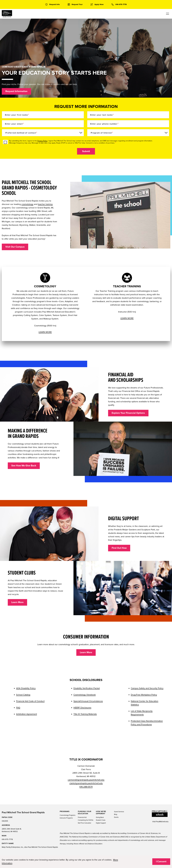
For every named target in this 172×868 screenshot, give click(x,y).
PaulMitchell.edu (162, 822)
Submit (86, 151)
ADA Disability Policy (26, 688)
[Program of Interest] (128, 133)
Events (116, 817)
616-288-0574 (86, 787)
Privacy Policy (42, 141)
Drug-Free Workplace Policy (144, 695)
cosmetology (27, 204)
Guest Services (119, 812)
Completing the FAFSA (86, 820)
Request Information (16, 91)
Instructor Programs (66, 818)
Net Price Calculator (85, 823)
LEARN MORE (45, 332)
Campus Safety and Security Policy (147, 688)
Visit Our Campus (15, 247)
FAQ (18, 708)
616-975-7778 (7, 839)
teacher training (45, 204)
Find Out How (119, 548)
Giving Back (100, 817)
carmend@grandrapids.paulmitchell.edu (86, 780)
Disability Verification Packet (87, 688)
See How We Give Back (24, 466)
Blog (116, 814)
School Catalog (23, 695)
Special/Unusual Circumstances (88, 701)
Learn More (17, 602)
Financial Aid (82, 817)
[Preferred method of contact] (43, 133)
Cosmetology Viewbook (85, 695)
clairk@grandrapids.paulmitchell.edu (86, 783)
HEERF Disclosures (82, 708)
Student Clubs (101, 820)
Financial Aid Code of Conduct (30, 701)
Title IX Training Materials (85, 714)
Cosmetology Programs (68, 815)
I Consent (161, 862)
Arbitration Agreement (27, 714)
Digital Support (101, 823)
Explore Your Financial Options (128, 413)
